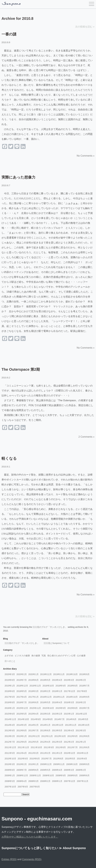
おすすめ (9, 656)
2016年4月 (57, 702)
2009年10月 (72, 764)
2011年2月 (45, 753)
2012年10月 (60, 736)
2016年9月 (84, 697)
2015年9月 (61, 708)
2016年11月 (59, 697)
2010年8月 (35, 759)
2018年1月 (57, 691)
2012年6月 (22, 742)
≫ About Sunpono (72, 848)
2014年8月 (48, 719)
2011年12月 (10, 747)
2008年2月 (45, 781)
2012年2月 (69, 742)
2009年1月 (10, 775)
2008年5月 (10, 781)
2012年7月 (10, 742)
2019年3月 (69, 680)
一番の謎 (9, 34)
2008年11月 (35, 775)
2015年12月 (22, 708)
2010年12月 (70, 753)
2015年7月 (84, 708)
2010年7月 (47, 759)
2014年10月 (23, 719)
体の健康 (36, 656)
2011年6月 (84, 747)
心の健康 (81, 656)
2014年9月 (36, 719)
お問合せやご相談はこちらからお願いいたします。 (30, 837)
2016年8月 (10, 702)
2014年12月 (81, 714)
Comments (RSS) (32, 859)
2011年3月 (33, 753)
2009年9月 (84, 764)
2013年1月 (22, 736)
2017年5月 (10, 697)
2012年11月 (47, 736)
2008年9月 (61, 775)
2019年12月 (46, 674)
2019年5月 (45, 680)
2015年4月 (33, 714)
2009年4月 (57, 770)
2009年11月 (59, 764)
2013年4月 (69, 730)
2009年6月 (33, 770)
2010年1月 (33, 764)
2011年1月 (57, 753)
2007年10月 (10, 787)
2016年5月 (45, 702)
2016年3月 (69, 702)
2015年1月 (69, 714)
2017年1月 (33, 697)
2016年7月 (22, 702)
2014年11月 (10, 719)
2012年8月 (84, 736)
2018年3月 (33, 691)
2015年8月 (73, 708)
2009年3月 (69, 770)
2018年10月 (48, 686)
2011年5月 (10, 753)
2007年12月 (70, 781)
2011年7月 (73, 747)
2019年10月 (72, 674)
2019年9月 (84, 674)
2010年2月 (22, 764)
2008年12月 (22, 775)
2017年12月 (70, 691)
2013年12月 (58, 725)
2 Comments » (86, 437)
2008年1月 (57, 781)
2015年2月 (57, 714)
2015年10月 (48, 708)
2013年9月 (10, 730)
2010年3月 (10, 764)
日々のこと (10, 661)
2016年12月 (46, 697)
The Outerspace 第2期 (21, 369)
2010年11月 (83, 753)
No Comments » (86, 156)
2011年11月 (23, 747)
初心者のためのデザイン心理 (61, 656)
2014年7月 (59, 719)
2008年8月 (73, 775)
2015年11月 (35, 708)
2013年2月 (10, 736)
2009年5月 (45, 770)
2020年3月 (10, 674)
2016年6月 (33, 702)
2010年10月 (10, 759)
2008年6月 (84, 775)
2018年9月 (61, 686)
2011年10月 (36, 747)
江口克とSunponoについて (57, 643)
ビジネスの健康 (22, 656)
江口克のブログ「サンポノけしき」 (50, 627)
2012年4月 (45, 742)
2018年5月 (22, 691)
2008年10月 (48, 775)
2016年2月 (81, 702)
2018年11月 (35, 686)
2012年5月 (33, 742)
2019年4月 (57, 680)
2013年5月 (57, 730)
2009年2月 (81, 770)
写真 (44, 656)
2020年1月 (33, 674)
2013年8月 (22, 730)
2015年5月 (22, 714)
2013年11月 (71, 725)
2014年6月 (71, 719)
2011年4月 (22, 753)
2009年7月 (22, 770)
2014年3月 (22, 725)
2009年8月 (10, 770)
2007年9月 (23, 787)
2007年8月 (35, 787)
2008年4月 (22, 781)
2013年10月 (84, 725)
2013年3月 (81, 730)
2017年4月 (22, 697)
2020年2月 (22, 674)
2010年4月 (82, 759)
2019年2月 (81, 680)
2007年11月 (83, 781)
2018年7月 (84, 686)
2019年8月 (10, 680)
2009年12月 (46, 764)
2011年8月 (61, 747)
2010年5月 (70, 759)
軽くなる (9, 458)
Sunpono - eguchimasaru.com (37, 819)
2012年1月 (81, 742)
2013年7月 (33, 730)
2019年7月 (22, 680)
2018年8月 (73, 686)
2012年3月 (57, 742)
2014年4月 (10, 725)
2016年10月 (72, 697)
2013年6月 (45, 730)
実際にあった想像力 (18, 177)
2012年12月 (34, 736)
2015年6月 (10, 714)
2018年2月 (45, 691)
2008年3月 (33, 781)
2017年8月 (82, 691)
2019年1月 (10, 686)
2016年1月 (10, 708)
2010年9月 (23, 759)
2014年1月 (45, 725)
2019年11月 (59, 674)
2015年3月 (45, 714)
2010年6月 (58, 759)
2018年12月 (22, 686)
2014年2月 (33, 725)
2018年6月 (10, 691)
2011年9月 (49, 747)
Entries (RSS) (9, 859)
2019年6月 (33, 680)
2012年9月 (73, 736)
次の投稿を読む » (85, 27)
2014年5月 (83, 719)
